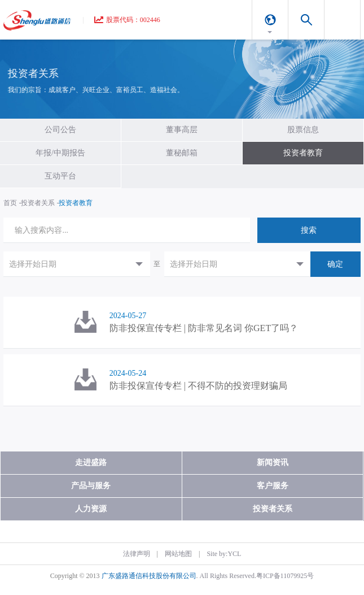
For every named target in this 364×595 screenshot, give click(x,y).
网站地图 (178, 554)
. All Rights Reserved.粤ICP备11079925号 (255, 576)
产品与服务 (91, 486)
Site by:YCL (224, 554)
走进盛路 (91, 462)
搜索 (309, 230)
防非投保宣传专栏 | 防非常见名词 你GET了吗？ (204, 328)
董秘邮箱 (182, 153)
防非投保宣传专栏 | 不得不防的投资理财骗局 (198, 386)
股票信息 (303, 130)
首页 (10, 203)
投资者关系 (38, 203)
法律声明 (137, 554)
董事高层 (182, 130)
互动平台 (60, 176)
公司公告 (60, 130)
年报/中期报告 (60, 153)
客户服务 (273, 486)
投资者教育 (303, 153)
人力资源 (91, 509)
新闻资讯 (273, 462)
